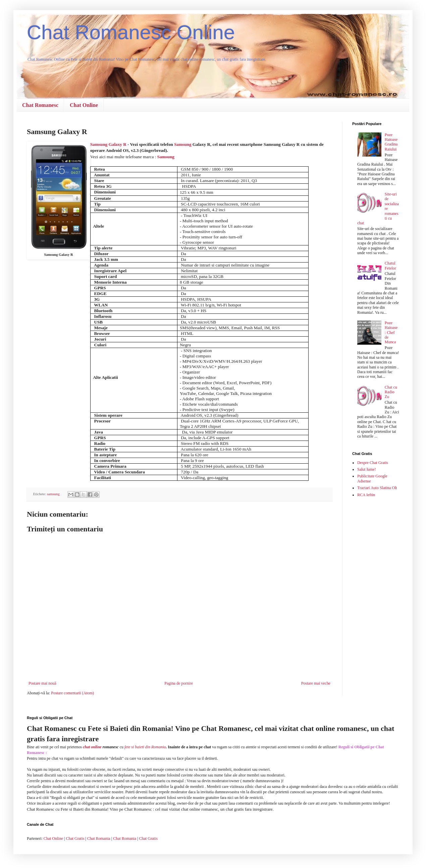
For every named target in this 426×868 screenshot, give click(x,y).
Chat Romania (99, 838)
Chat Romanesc (40, 105)
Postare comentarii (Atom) (72, 693)
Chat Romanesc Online (131, 32)
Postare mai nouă (42, 683)
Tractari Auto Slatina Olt (377, 488)
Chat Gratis (75, 838)
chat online (92, 747)
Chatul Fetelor (390, 266)
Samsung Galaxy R (108, 144)
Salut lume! (367, 469)
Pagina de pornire (179, 683)
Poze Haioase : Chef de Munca (391, 333)
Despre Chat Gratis (373, 463)
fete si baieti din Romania (145, 747)
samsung (53, 494)
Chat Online (84, 105)
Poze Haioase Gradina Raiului (391, 142)
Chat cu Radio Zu (391, 392)
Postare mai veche (316, 683)
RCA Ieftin (366, 495)
